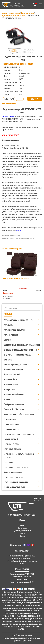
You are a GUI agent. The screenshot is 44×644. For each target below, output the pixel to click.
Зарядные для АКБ (12, 374)
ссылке (19, 230)
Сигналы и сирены (12, 444)
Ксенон (7, 399)
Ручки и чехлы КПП (12, 439)
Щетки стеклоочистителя (14, 487)
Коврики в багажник (12, 379)
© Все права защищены (22, 635)
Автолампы (9, 325)
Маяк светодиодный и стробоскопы (19, 414)
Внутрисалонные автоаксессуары (18, 355)
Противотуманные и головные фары (19, 434)
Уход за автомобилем (13, 472)
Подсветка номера (11, 424)
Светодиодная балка (13, 449)
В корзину (35, 99)
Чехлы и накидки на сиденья (16, 482)
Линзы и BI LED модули (14, 409)
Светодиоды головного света (16, 467)
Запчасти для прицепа (13, 369)
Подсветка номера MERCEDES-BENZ (14, 16)
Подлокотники (10, 419)
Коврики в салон (11, 384)
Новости (23, 533)
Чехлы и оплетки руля (13, 477)
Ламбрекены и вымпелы (14, 404)
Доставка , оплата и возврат (23, 531)
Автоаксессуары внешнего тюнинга (18, 320)
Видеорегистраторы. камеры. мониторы (20, 350)
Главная (4, 13)
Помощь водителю (12, 429)
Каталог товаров (14, 13)
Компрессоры (10, 389)
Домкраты (8, 359)
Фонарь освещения (8, 116)
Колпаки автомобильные (14, 394)
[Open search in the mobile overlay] (22, 308)
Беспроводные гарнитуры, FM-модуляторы (22, 345)
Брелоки (7, 340)
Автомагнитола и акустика (15, 330)
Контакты (23, 536)
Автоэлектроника (11, 335)
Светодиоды (9, 462)
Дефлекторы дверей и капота (16, 364)
